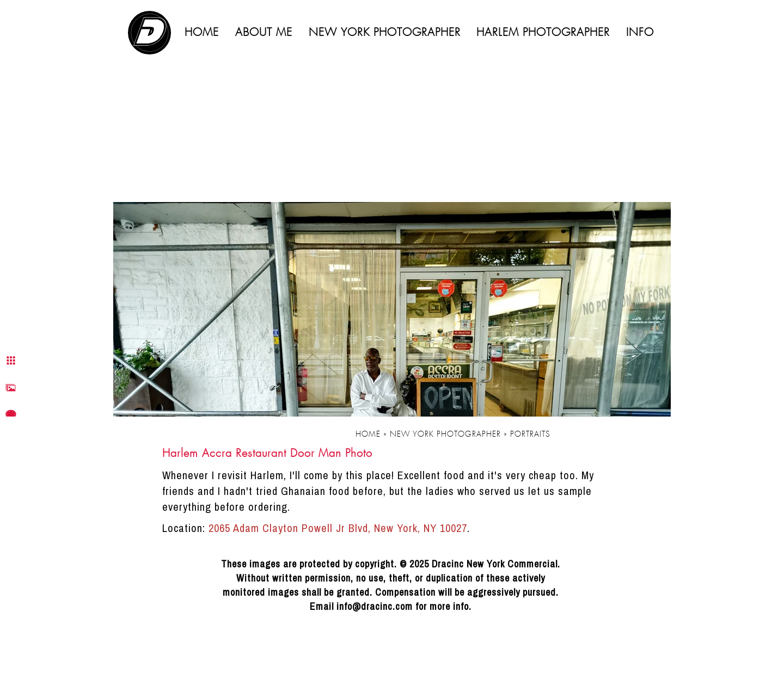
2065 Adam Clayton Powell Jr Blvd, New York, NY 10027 (338, 528)
